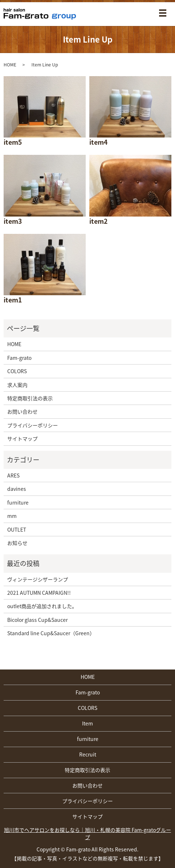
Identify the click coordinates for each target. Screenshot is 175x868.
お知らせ (17, 543)
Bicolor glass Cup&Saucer (37, 620)
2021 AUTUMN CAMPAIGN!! (39, 593)
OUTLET (17, 529)
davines (17, 489)
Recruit (88, 754)
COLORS (17, 371)
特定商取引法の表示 (30, 398)
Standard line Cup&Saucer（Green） (51, 633)
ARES (13, 475)
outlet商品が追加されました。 (42, 606)
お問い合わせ (22, 411)
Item (87, 723)
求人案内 (17, 385)
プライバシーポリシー (33, 425)
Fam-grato (19, 358)
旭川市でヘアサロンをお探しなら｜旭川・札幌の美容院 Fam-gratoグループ (87, 833)
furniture (18, 502)
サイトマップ (22, 439)
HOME (10, 65)
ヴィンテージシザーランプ (38, 579)
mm (12, 516)
